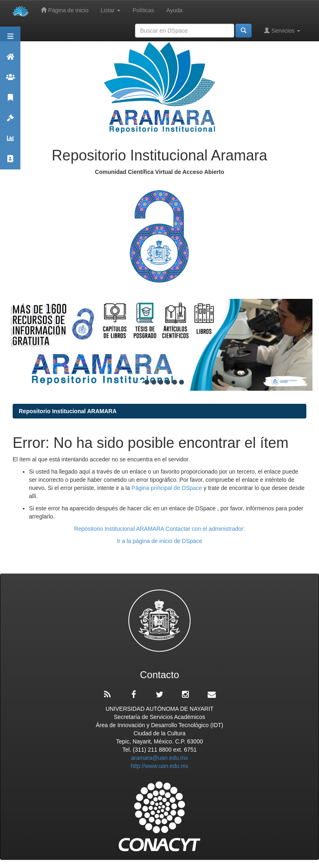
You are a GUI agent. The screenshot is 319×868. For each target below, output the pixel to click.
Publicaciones (10, 101)
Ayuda (174, 10)
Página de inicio (65, 10)
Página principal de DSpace (167, 488)
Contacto (10, 162)
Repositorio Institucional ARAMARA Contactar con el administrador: (160, 529)
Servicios (282, 30)
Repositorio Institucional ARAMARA (68, 411)
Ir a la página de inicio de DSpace (159, 541)
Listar (111, 10)
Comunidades (10, 81)
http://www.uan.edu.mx (159, 766)
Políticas (143, 10)
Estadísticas (10, 142)
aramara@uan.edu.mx (159, 758)
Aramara (10, 60)
